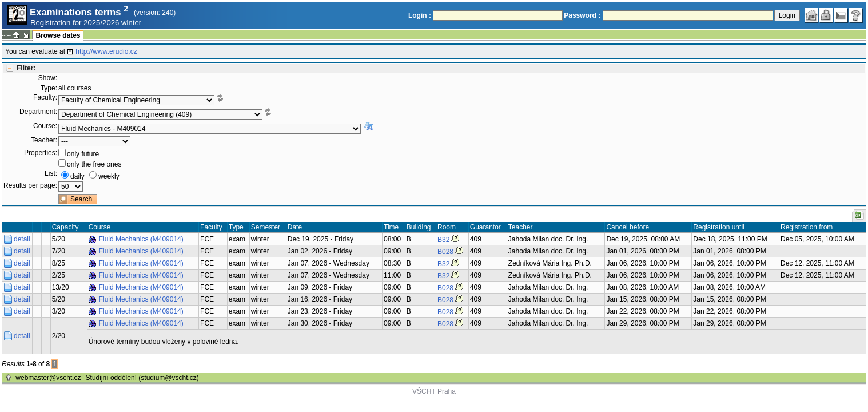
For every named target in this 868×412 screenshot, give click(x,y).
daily (77, 176)
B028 (445, 252)
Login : (420, 15)
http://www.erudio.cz (106, 51)
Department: (38, 112)
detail (22, 239)
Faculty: (45, 97)
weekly (109, 176)
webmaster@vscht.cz (48, 378)
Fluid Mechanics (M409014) (141, 239)
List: (51, 173)
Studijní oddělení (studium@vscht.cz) (142, 378)
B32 (443, 240)
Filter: (26, 68)
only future (83, 154)
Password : (582, 15)
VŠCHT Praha (434, 391)
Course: (45, 126)
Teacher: (44, 140)
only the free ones (94, 164)
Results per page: (30, 185)
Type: (49, 88)
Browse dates (58, 35)
